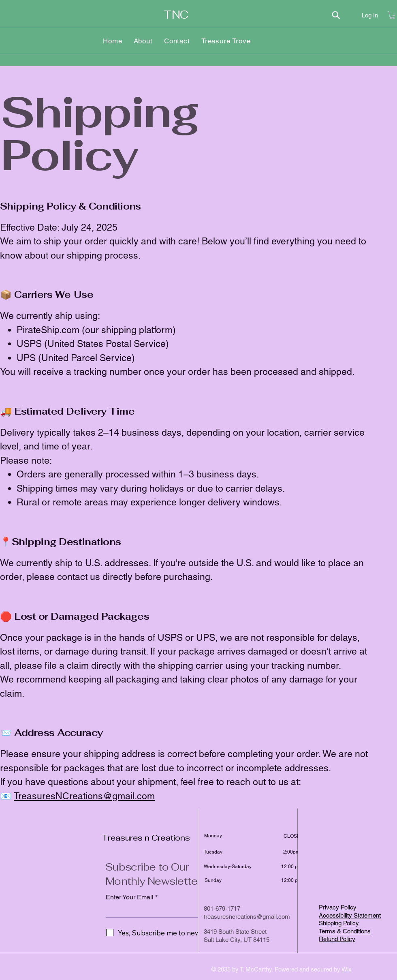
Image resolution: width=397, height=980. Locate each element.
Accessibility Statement (350, 915)
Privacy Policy (338, 907)
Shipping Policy (339, 923)
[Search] (336, 15)
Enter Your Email (130, 897)
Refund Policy (337, 939)
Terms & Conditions (345, 931)
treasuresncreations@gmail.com (247, 917)
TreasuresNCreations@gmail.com (84, 796)
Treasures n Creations (146, 838)
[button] (392, 15)
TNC (176, 15)
